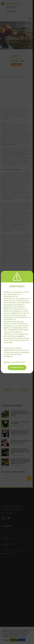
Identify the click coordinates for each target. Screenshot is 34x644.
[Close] (32, 272)
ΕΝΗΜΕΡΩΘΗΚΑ (17, 368)
